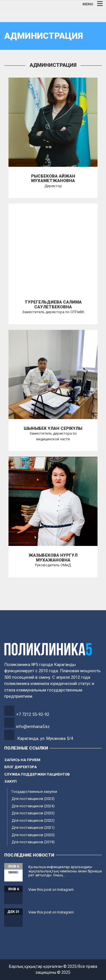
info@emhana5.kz (33, 727)
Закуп (10, 781)
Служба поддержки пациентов (37, 774)
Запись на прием (22, 760)
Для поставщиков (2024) (33, 806)
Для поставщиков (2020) (33, 835)
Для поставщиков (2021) (33, 828)
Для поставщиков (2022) (33, 820)
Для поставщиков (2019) (33, 842)
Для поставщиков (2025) (33, 799)
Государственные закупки (34, 792)
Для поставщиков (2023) (33, 813)
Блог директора (20, 767)
